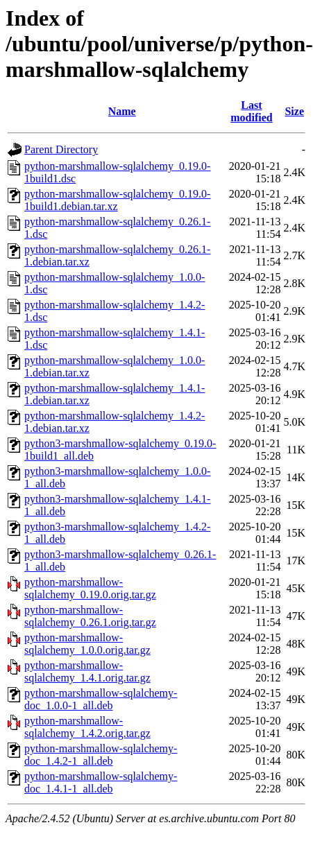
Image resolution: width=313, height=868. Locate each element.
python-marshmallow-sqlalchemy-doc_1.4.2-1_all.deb (101, 755)
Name (122, 111)
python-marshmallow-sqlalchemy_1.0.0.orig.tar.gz (87, 644)
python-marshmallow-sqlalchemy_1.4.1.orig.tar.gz (87, 671)
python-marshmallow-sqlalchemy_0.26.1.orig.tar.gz (90, 616)
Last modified (251, 111)
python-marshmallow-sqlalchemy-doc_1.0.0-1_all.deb (101, 699)
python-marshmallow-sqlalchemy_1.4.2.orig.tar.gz (87, 727)
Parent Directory (61, 149)
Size (294, 111)
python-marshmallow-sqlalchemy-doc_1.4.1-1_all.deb (101, 782)
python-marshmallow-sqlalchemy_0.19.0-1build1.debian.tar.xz (117, 200)
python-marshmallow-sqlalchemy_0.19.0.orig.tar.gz (90, 588)
